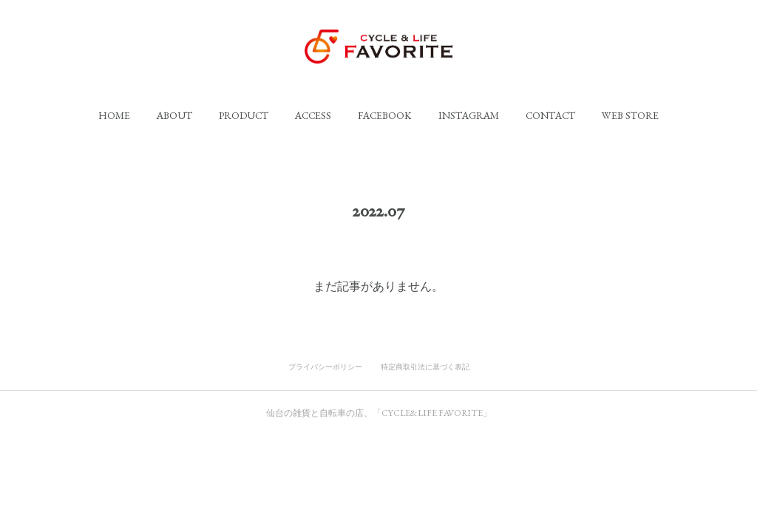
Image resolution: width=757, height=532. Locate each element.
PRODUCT (244, 115)
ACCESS (313, 115)
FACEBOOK (385, 115)
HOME (114, 115)
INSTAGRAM (469, 115)
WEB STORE (630, 115)
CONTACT (550, 115)
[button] (114, 115)
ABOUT (174, 115)
